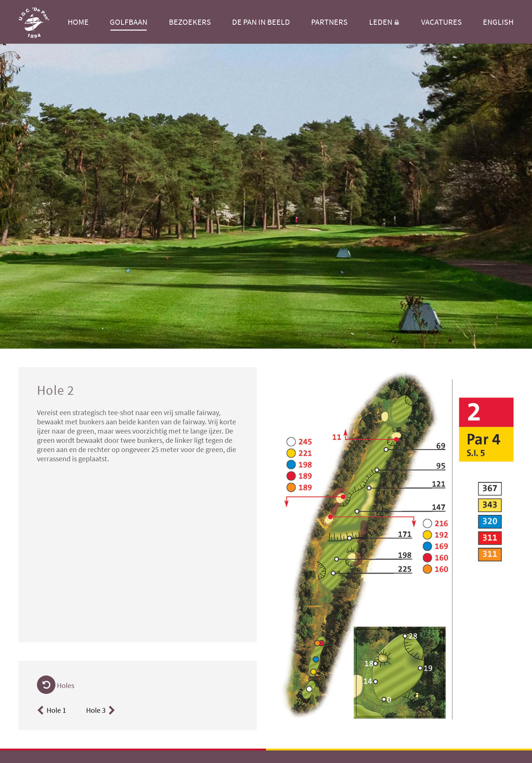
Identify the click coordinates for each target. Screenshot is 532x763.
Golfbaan (129, 22)
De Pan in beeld (261, 22)
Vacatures (441, 22)
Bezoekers (190, 22)
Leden (385, 22)
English (498, 22)
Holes (56, 685)
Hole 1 (52, 710)
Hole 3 (102, 710)
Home (78, 22)
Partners (329, 22)
